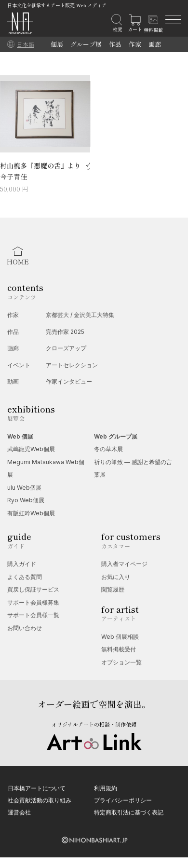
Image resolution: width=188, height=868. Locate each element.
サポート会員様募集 (33, 602)
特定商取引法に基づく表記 (129, 812)
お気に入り (116, 577)
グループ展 (86, 44)
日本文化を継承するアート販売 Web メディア (57, 5)
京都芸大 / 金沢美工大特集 (80, 315)
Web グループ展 (116, 436)
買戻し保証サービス (33, 589)
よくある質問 (25, 577)
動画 (13, 381)
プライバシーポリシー (123, 800)
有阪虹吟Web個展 (31, 513)
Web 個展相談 (120, 637)
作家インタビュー (69, 381)
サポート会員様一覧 (33, 615)
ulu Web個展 (24, 488)
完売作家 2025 (65, 332)
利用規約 (106, 788)
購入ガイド (22, 564)
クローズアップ (66, 348)
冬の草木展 (108, 449)
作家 (135, 44)
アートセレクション (72, 365)
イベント (19, 365)
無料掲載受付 (119, 649)
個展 (57, 44)
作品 (115, 44)
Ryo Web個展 (26, 500)
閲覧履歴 (113, 589)
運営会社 (19, 812)
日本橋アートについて (37, 788)
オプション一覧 (121, 662)
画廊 (155, 44)
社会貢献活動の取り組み (40, 800)
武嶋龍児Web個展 (31, 449)
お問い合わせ (25, 628)
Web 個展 (20, 436)
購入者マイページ (124, 564)
